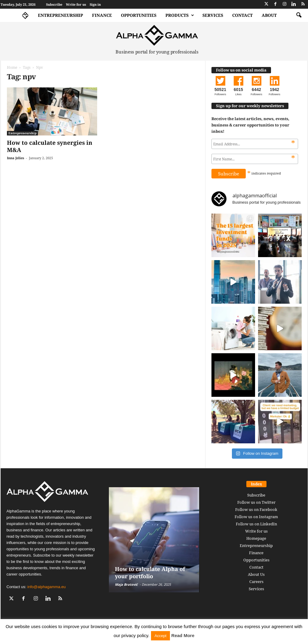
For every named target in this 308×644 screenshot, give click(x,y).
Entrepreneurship (60, 15)
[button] (299, 15)
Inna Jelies (15, 158)
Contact (242, 15)
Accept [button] (161, 636)
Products (180, 15)
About (269, 15)
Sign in (95, 4)
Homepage (256, 538)
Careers (256, 582)
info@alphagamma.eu (46, 587)
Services (213, 15)
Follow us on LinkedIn (256, 524)
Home (12, 67)
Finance (102, 15)
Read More (183, 635)
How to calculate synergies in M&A (50, 146)
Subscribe (54, 4)
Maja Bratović (126, 584)
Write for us (76, 4)
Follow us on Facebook (256, 509)
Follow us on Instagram (256, 517)
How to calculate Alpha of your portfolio (150, 573)
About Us (256, 574)
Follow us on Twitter (256, 502)
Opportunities (139, 15)
